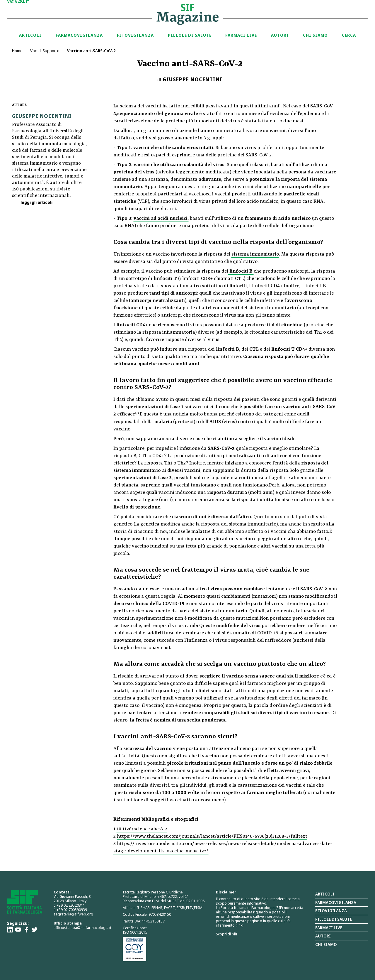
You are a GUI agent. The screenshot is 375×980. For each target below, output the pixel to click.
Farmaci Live (241, 35)
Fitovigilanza (135, 35)
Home (17, 51)
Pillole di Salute (190, 35)
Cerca (349, 35)
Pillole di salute (334, 919)
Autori (280, 35)
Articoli (30, 35)
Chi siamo (315, 35)
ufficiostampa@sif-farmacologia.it (82, 927)
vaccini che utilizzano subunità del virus (178, 165)
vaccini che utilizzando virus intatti (173, 148)
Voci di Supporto (45, 51)
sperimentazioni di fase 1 (154, 407)
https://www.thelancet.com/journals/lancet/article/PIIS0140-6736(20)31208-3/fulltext (212, 836)
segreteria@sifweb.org (73, 914)
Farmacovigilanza (79, 35)
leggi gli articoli (36, 202)
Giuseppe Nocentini (192, 79)
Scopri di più (226, 934)
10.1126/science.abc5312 (142, 829)
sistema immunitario (255, 254)
